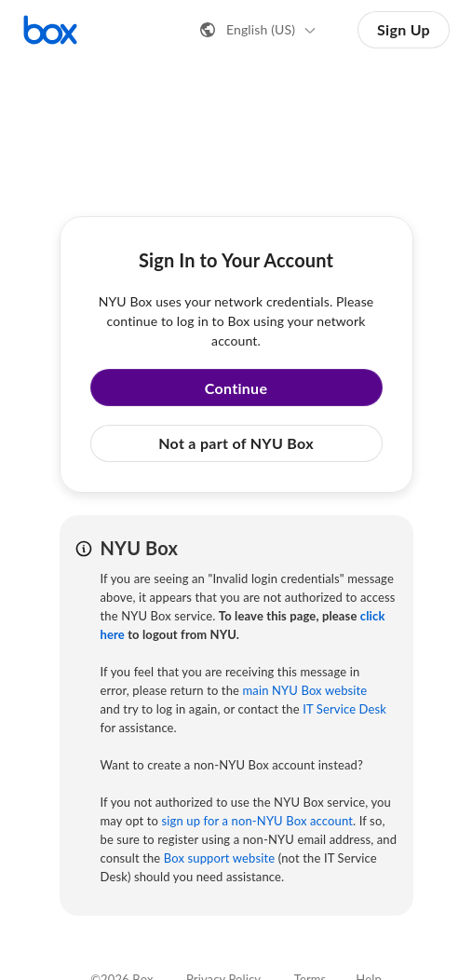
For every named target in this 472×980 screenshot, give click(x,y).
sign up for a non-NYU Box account (257, 821)
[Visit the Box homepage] (50, 30)
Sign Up (404, 29)
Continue (236, 388)
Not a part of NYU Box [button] (236, 443)
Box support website (219, 858)
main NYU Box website (305, 690)
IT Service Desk (344, 709)
